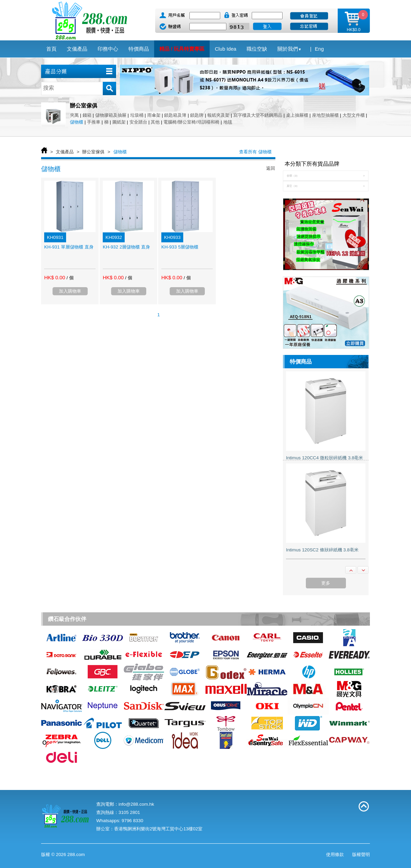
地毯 (228, 122)
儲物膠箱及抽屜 (111, 115)
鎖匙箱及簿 (175, 115)
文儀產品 (65, 152)
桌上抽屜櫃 (297, 115)
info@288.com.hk (136, 804)
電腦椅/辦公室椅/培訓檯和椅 (191, 122)
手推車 (94, 122)
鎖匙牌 (197, 115)
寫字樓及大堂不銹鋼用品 (258, 115)
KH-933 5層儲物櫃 (180, 247)
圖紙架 (119, 122)
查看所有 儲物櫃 (255, 152)
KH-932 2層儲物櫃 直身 (126, 247)
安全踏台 (138, 122)
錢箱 (87, 115)
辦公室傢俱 (93, 152)
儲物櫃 (77, 122)
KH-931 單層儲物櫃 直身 (69, 247)
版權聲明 (361, 854)
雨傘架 (154, 115)
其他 (155, 122)
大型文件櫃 (354, 115)
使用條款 (335, 854)
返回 (271, 168)
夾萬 (74, 115)
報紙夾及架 (218, 115)
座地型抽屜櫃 (325, 115)
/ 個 (70, 278)
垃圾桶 (137, 115)
